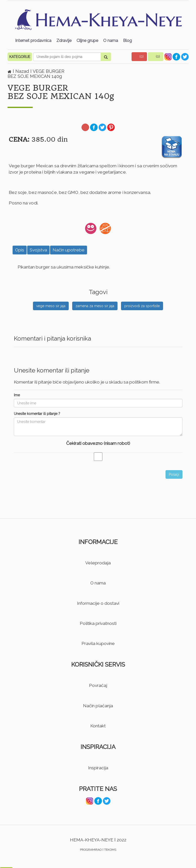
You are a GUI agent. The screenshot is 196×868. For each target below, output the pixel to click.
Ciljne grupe (87, 41)
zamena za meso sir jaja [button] (95, 306)
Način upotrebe (69, 250)
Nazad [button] (23, 71)
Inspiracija (98, 768)
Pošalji (174, 474)
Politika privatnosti (98, 623)
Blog (127, 41)
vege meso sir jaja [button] (51, 306)
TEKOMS (110, 850)
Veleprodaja (98, 563)
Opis (20, 250)
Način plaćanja (98, 706)
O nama (111, 41)
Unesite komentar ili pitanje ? (37, 414)
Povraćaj (98, 685)
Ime (17, 395)
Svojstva (38, 250)
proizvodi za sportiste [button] (142, 306)
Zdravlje (64, 41)
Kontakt (98, 726)
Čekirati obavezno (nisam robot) (98, 443)
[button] (139, 57)
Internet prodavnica (33, 41)
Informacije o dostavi (98, 603)
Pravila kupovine (98, 643)
